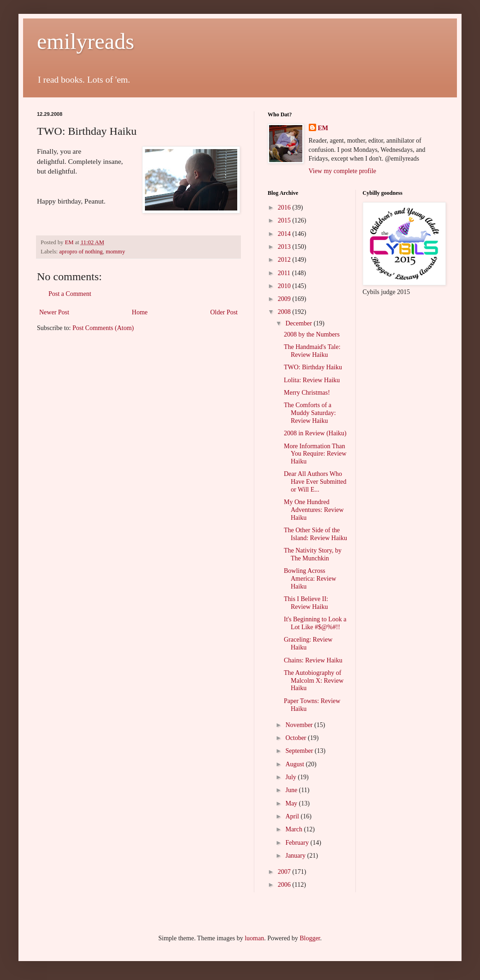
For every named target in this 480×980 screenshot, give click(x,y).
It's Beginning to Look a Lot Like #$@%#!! (315, 623)
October (297, 738)
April (293, 816)
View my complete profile (343, 171)
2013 (285, 247)
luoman (254, 938)
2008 (285, 312)
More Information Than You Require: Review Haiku (315, 454)
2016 (285, 207)
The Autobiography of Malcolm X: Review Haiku (314, 681)
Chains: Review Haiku (313, 660)
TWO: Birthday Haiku (313, 367)
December (299, 323)
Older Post (224, 312)
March (294, 829)
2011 (285, 273)
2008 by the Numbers (312, 334)
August (295, 764)
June (292, 790)
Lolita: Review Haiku (312, 380)
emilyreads (86, 41)
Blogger (310, 938)
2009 (285, 299)
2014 (285, 234)
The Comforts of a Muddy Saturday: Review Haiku (310, 413)
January (296, 856)
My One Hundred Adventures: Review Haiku (314, 510)
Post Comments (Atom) (103, 328)
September (300, 751)
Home (140, 312)
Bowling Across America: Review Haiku (310, 579)
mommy (115, 252)
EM (323, 128)
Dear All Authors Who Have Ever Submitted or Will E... (315, 482)
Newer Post (54, 312)
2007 (285, 872)
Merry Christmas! (307, 393)
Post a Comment (70, 294)
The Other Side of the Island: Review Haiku (315, 534)
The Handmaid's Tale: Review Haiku (312, 351)
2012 (285, 260)
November (300, 725)
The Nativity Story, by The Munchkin (313, 554)
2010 (285, 286)
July (291, 777)
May (292, 803)
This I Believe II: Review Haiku (306, 603)
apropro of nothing (81, 252)
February (298, 843)
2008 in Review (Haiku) (315, 433)
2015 (285, 220)
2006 (285, 885)
